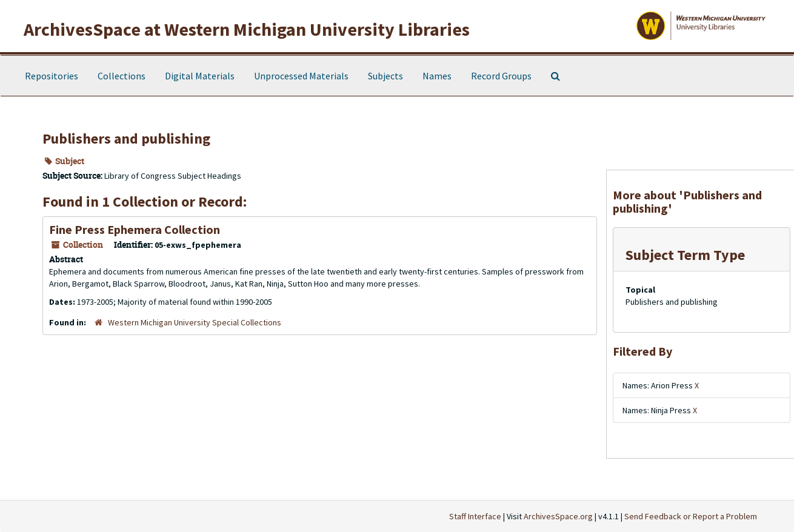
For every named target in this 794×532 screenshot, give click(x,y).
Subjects (385, 76)
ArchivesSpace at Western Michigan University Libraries (247, 29)
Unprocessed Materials (301, 76)
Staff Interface (475, 516)
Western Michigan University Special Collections (195, 322)
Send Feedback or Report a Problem (691, 516)
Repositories (52, 76)
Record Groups (501, 76)
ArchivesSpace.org (558, 516)
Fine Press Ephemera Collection (135, 229)
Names (437, 76)
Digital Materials (200, 76)
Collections (122, 76)
